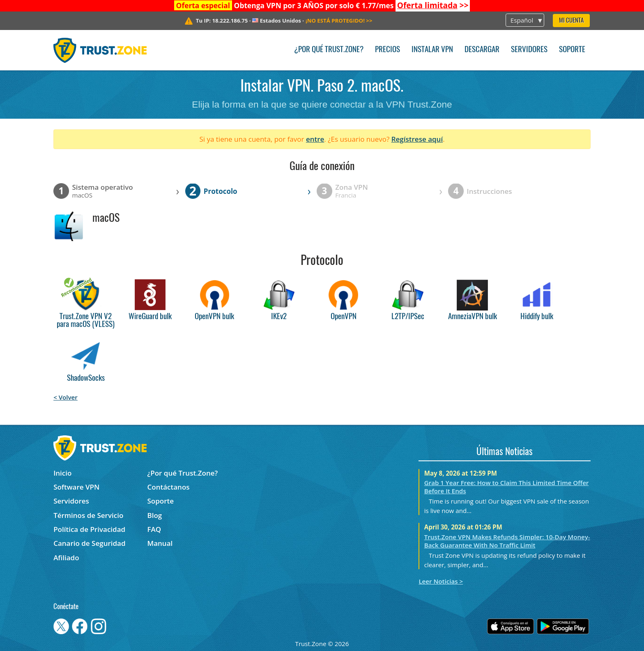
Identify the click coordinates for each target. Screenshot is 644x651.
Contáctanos (169, 487)
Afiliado (66, 558)
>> (433, 5)
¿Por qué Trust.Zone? (329, 50)
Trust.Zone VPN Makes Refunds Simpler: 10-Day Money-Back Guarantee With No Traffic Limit (507, 541)
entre (315, 139)
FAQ (154, 529)
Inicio (62, 473)
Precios (388, 50)
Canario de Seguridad (89, 543)
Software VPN (76, 487)
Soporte (572, 50)
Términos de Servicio (88, 515)
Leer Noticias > (441, 581)
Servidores (529, 50)
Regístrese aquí (417, 139)
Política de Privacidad (89, 529)
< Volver (66, 397)
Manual (160, 543)
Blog (155, 515)
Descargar (482, 50)
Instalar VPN (432, 50)
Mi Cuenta (571, 21)
